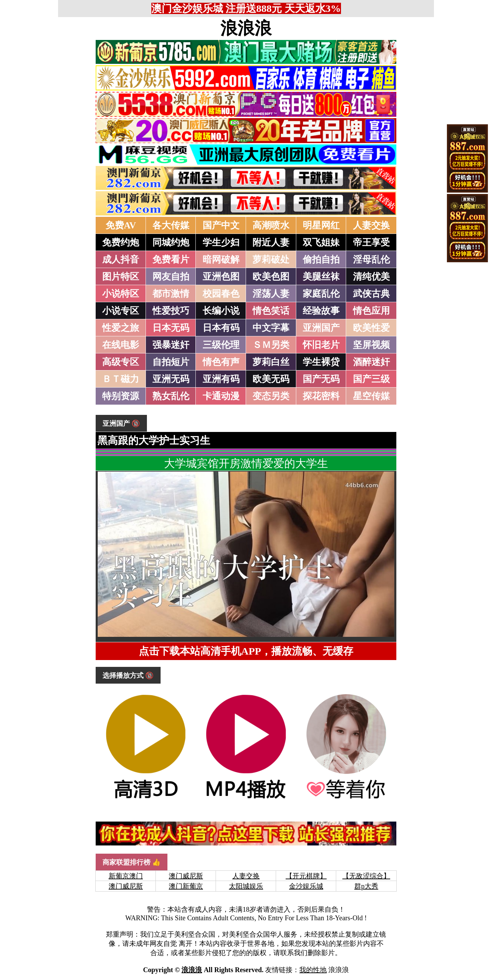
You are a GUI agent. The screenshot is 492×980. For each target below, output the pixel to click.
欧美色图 (271, 277)
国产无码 (321, 379)
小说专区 (121, 311)
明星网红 (321, 225)
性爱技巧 (171, 311)
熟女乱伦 (171, 396)
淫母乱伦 (371, 260)
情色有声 (221, 362)
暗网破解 (221, 260)
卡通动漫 (221, 396)
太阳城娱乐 (246, 886)
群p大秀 (366, 886)
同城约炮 (171, 242)
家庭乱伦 (321, 294)
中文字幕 (271, 328)
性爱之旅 (121, 328)
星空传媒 (371, 396)
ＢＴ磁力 (121, 379)
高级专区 (121, 362)
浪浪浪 (246, 28)
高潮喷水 (271, 225)
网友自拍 (171, 277)
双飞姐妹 (321, 242)
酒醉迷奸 (371, 362)
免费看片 (171, 260)
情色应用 (371, 311)
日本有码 (221, 328)
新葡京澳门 (126, 876)
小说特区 (121, 294)
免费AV (121, 225)
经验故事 (321, 311)
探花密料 (321, 396)
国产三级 (371, 379)
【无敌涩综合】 (366, 876)
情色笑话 (271, 311)
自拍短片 (171, 362)
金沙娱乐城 (306, 886)
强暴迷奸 (171, 345)
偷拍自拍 (321, 260)
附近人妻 (271, 242)
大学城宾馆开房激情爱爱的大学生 (246, 463)
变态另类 (271, 396)
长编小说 (221, 311)
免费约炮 (121, 242)
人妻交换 (371, 225)
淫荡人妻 (271, 294)
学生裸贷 (321, 362)
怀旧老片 (321, 345)
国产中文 (221, 225)
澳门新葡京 (186, 886)
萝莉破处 (271, 260)
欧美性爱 (371, 328)
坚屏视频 (371, 345)
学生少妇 (221, 242)
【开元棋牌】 (306, 876)
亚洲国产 (321, 328)
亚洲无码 (171, 379)
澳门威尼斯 (186, 876)
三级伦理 (221, 345)
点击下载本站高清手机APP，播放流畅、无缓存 (246, 651)
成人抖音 (121, 260)
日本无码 (171, 328)
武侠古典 (371, 294)
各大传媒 (171, 225)
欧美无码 (271, 379)
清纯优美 (371, 277)
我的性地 (313, 970)
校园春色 (221, 294)
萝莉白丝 (271, 362)
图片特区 (121, 277)
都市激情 (171, 294)
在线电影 (121, 345)
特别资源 (121, 396)
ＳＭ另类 (271, 345)
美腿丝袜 (321, 277)
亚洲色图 (221, 277)
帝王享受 (371, 242)
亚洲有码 (221, 379)
